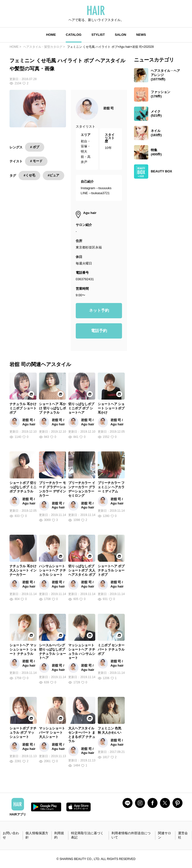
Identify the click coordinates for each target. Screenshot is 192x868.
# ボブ (35, 147)
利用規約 (59, 835)
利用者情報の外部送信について (131, 835)
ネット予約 (99, 310)
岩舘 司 (109, 108)
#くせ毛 (29, 175)
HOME (51, 35)
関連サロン (164, 835)
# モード (36, 161)
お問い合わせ (11, 835)
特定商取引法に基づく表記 (87, 835)
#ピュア (53, 175)
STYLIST (98, 35)
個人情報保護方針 (37, 835)
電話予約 (99, 331)
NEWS (141, 35)
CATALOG (73, 35)
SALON (120, 35)
